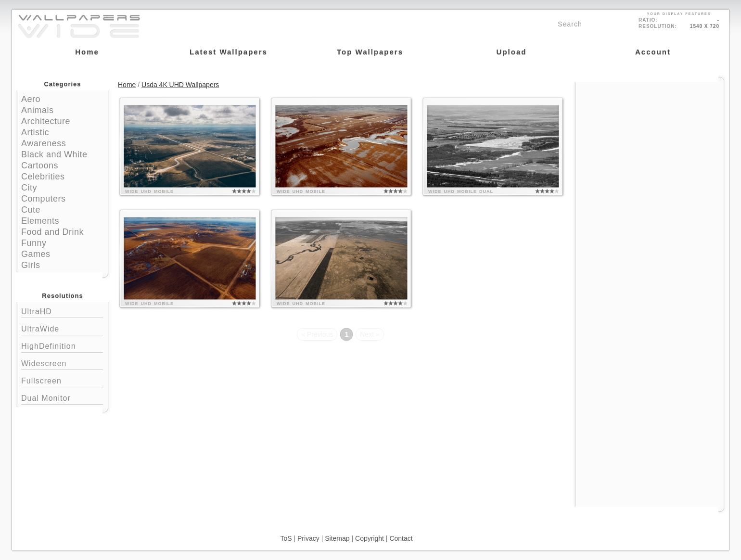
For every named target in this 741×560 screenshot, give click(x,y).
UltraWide (62, 328)
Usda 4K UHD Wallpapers (180, 85)
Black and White (54, 154)
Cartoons (40, 165)
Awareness (44, 143)
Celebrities (43, 177)
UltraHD (62, 311)
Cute (31, 210)
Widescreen (62, 363)
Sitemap (337, 538)
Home (127, 85)
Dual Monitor (62, 397)
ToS (286, 538)
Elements (40, 221)
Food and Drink (52, 232)
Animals (38, 110)
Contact (401, 538)
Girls (31, 265)
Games (36, 254)
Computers (44, 199)
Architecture (46, 121)
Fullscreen (62, 380)
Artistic (35, 132)
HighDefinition (62, 345)
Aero (31, 99)
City (29, 188)
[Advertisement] (650, 143)
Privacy (308, 538)
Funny (34, 243)
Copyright (370, 538)
